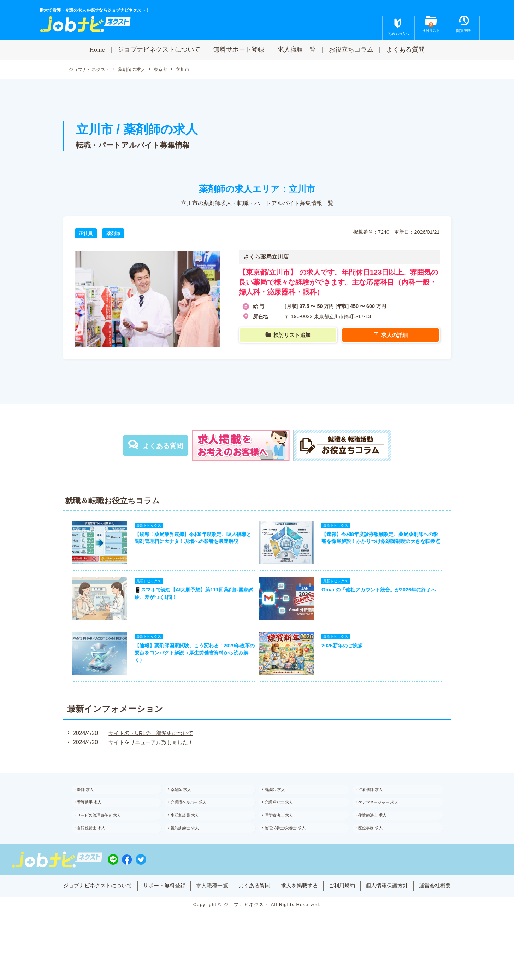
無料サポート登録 (239, 49)
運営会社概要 (448, 917)
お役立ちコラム (351, 49)
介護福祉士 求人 (285, 822)
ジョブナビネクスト (91, 70)
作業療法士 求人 (379, 837)
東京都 (167, 70)
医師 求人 (91, 806)
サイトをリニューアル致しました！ (150, 758)
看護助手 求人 (95, 822)
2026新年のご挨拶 (347, 659)
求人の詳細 (395, 337)
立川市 (190, 70)
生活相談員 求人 (191, 837)
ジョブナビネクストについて (159, 49)
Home (97, 49)
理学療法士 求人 (285, 837)
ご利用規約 (348, 917)
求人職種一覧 (297, 49)
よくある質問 (406, 49)
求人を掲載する (302, 917)
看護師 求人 (281, 806)
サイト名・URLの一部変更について (150, 748)
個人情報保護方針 (396, 917)
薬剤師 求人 (187, 806)
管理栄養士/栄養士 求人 (292, 852)
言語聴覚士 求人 (97, 852)
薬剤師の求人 (136, 70)
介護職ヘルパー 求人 (195, 822)
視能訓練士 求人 (191, 852)
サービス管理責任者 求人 (106, 837)
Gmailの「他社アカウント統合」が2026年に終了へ (383, 599)
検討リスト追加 (293, 337)
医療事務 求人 (376, 852)
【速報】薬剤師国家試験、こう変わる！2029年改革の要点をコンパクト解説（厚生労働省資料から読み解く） (192, 666)
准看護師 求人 (376, 806)
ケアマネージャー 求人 (385, 822)
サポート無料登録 (157, 917)
